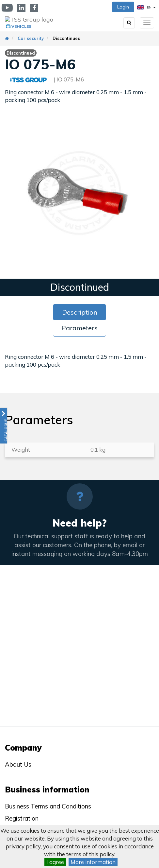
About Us (18, 764)
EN (146, 7)
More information (93, 862)
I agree (55, 862)
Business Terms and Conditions (48, 806)
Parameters (79, 328)
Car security (31, 38)
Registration (22, 818)
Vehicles (21, 26)
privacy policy (23, 846)
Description (80, 312)
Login (123, 7)
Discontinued (67, 38)
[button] (3, 426)
